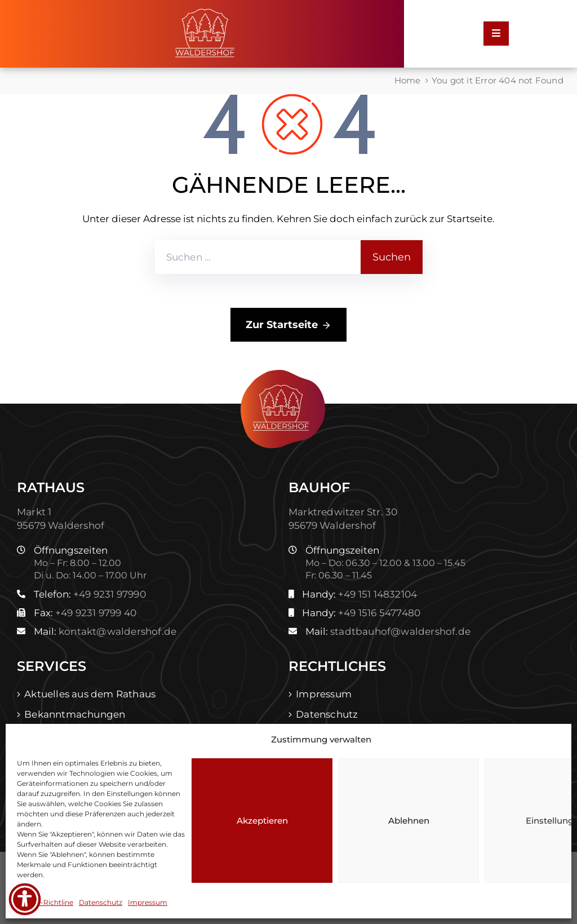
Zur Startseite (288, 325)
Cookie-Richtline (45, 902)
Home (408, 80)
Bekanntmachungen (75, 714)
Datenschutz (101, 902)
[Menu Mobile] (496, 34)
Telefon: (90, 594)
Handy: (359, 594)
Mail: (105, 631)
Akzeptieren (262, 821)
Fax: (85, 613)
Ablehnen (409, 821)
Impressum (148, 902)
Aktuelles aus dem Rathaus (90, 694)
